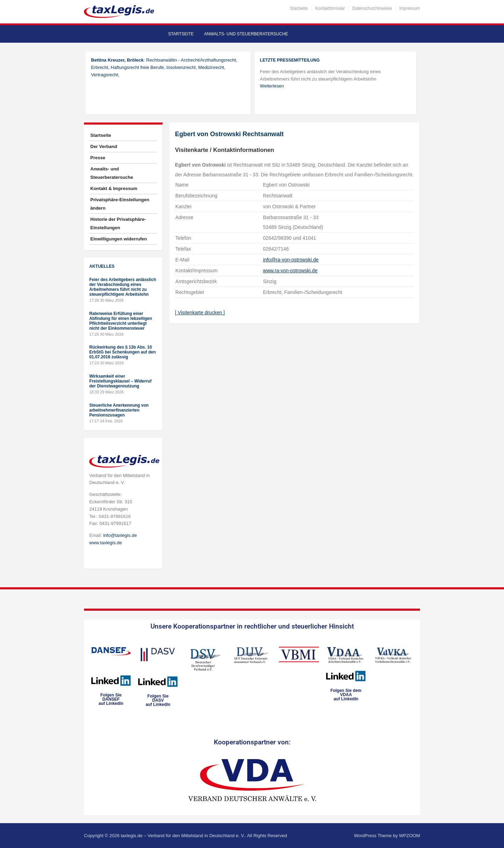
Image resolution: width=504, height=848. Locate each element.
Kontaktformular (330, 8)
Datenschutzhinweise (372, 8)
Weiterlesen (272, 86)
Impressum (410, 8)
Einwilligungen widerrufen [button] (119, 239)
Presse (98, 158)
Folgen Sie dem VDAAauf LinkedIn (346, 695)
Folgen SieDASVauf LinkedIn (158, 700)
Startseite (299, 8)
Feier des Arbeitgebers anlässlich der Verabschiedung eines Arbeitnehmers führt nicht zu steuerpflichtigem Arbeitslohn (123, 287)
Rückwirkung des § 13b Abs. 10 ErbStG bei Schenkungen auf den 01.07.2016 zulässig (122, 352)
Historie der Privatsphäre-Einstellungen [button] (118, 223)
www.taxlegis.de (106, 543)
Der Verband (104, 146)
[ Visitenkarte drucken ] (200, 313)
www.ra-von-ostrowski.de (290, 271)
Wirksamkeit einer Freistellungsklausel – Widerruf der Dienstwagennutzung (120, 381)
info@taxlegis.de (120, 535)
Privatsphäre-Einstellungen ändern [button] (120, 204)
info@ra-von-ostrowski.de (291, 260)
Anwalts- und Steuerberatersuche (246, 34)
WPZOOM (409, 836)
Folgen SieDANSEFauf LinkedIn (111, 699)
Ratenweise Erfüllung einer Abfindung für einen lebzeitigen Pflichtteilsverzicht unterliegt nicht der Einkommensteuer (121, 321)
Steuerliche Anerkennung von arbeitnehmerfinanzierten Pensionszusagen (119, 410)
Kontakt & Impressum (114, 188)
